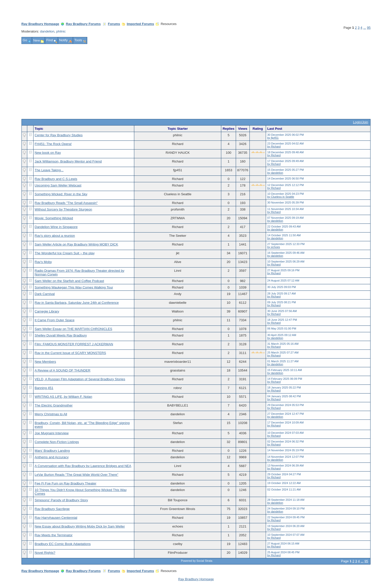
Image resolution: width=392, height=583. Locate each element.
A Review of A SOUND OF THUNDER (63, 370)
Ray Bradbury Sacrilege (52, 509)
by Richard (274, 146)
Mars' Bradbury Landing (52, 451)
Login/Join (360, 122)
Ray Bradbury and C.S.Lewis (56, 179)
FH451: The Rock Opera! (53, 144)
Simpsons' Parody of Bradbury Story (61, 500)
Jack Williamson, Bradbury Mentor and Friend (68, 161)
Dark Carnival (45, 294)
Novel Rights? (45, 553)
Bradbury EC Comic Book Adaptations (63, 544)
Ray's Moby (43, 262)
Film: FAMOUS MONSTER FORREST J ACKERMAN (74, 344)
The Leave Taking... (49, 170)
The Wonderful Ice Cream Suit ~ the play (65, 253)
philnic (61, 31)
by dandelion (275, 173)
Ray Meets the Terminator (54, 535)
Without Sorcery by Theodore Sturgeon (63, 209)
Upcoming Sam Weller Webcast (58, 185)
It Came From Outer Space (55, 320)
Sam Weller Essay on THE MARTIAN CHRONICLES (73, 329)
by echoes (274, 247)
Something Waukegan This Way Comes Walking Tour (74, 287)
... (365, 28)
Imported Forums (140, 24)
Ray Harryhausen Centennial (56, 518)
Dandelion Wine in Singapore (56, 227)
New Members (45, 362)
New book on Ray (48, 153)
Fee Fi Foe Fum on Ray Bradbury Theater (66, 483)
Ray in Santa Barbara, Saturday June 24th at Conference (77, 303)
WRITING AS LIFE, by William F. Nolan (63, 397)
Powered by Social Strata (197, 561)
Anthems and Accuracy (52, 457)
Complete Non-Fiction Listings (57, 442)
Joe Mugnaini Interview (52, 433)
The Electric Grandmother (54, 405)
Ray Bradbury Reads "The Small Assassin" (66, 203)
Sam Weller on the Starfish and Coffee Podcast (69, 281)
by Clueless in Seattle (281, 197)
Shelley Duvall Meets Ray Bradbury (61, 335)
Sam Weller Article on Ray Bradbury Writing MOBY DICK (76, 244)
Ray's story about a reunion (55, 236)
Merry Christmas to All (51, 414)
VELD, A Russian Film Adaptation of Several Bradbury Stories (80, 379)
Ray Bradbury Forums (83, 24)
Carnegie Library (47, 311)
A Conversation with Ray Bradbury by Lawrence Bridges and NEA (83, 466)
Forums (114, 24)
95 (369, 28)
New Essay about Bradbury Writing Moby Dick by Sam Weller (80, 526)
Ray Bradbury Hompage (40, 24)
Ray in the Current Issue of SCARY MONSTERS (70, 353)
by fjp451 (273, 138)
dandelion (47, 31)
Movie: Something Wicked (54, 218)
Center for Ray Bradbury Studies (59, 135)
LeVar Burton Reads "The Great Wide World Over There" (77, 475)
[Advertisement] (196, 81)
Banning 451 (44, 388)
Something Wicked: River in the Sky (61, 194)
